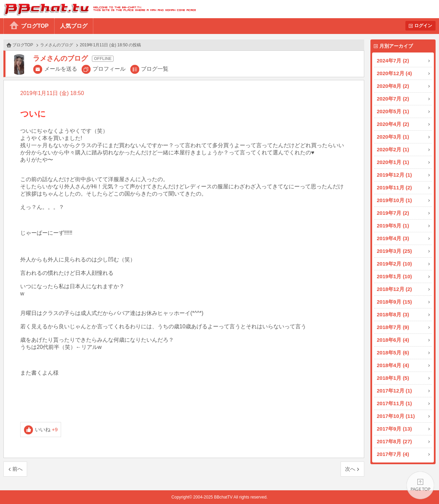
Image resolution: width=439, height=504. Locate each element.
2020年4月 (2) (393, 124)
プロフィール (109, 69)
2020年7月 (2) (393, 99)
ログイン (423, 26)
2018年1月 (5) (393, 378)
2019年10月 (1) (395, 200)
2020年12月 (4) (395, 73)
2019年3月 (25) (395, 251)
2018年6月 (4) (393, 340)
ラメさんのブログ (57, 45)
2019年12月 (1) (395, 175)
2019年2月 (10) (395, 264)
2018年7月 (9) (393, 327)
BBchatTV (98, 9)
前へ (17, 469)
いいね (46, 429)
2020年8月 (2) (393, 86)
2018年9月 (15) (395, 302)
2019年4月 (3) (393, 238)
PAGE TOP (420, 485)
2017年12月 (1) (395, 391)
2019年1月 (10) (395, 276)
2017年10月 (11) (396, 416)
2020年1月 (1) (393, 162)
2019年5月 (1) (393, 226)
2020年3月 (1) (393, 137)
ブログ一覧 (155, 69)
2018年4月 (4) (393, 365)
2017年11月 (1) (395, 403)
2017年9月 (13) (395, 429)
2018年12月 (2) (395, 289)
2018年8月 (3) (393, 314)
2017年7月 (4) (393, 454)
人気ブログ (74, 26)
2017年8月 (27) (395, 441)
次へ (350, 469)
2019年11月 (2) (395, 187)
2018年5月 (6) (393, 353)
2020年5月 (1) (393, 111)
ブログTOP (35, 26)
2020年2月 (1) (393, 149)
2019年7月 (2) (393, 213)
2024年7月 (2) (393, 61)
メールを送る (61, 69)
